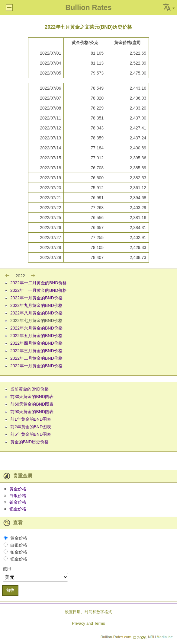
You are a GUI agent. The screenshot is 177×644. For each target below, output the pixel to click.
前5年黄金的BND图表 (31, 434)
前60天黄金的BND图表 (32, 404)
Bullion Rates (88, 7)
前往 (10, 590)
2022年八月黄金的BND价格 (36, 313)
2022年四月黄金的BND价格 (36, 343)
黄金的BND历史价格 (30, 442)
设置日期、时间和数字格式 (88, 612)
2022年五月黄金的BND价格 (36, 336)
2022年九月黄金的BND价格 (36, 305)
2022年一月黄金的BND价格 (36, 366)
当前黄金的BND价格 (30, 389)
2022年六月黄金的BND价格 (36, 328)
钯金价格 (18, 509)
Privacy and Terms (88, 623)
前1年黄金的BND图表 (31, 419)
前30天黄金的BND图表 (32, 397)
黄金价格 (18, 489)
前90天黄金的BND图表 (32, 412)
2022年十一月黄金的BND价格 (39, 290)
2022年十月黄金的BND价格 (36, 298)
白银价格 (18, 496)
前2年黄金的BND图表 (31, 427)
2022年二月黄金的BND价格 (36, 358)
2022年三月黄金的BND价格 (36, 351)
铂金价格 (18, 502)
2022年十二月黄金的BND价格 (39, 283)
